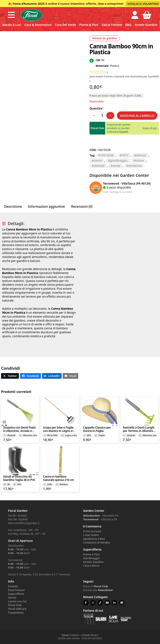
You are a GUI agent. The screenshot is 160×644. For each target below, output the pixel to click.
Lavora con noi (17, 601)
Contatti (13, 586)
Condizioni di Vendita (97, 542)
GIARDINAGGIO (119, 160)
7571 (125, 155)
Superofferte (16, 594)
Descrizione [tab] (13, 207)
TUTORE (140, 160)
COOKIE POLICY (90, 635)
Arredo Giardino (146, 25)
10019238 (107, 155)
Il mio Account (92, 531)
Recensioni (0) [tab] (82, 207)
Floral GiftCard (17, 609)
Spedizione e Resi (94, 539)
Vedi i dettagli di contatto (118, 192)
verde (116, 166)
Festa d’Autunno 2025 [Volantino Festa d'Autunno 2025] (29, 4)
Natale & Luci (12, 25)
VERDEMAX (135, 166)
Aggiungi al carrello (137, 116)
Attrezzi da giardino (105, 38)
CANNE (98, 160)
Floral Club (15, 605)
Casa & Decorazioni (38, 25)
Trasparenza (16, 613)
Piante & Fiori (89, 25)
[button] (11, 15)
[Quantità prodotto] (102, 116)
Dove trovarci (16, 590)
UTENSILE (99, 166)
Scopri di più (150, 128)
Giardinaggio (91, 558)
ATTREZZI (141, 155)
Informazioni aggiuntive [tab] (47, 207)
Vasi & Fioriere (112, 25)
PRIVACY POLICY (70, 635)
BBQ (128, 25)
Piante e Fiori (91, 554)
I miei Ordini (91, 535)
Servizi (12, 597)
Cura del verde (65, 25)
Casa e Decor (91, 566)
